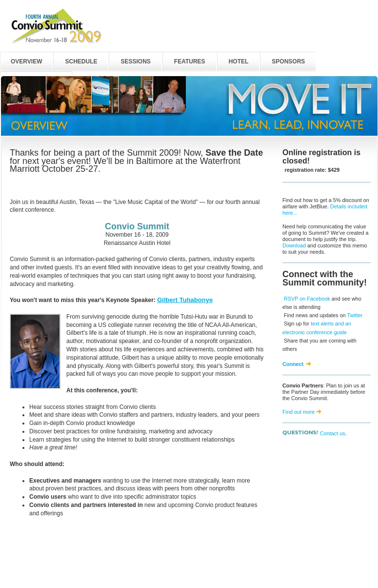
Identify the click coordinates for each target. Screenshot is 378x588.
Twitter (355, 315)
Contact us (333, 433)
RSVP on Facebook (307, 299)
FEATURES (190, 61)
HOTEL (239, 61)
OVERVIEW (26, 61)
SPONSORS (288, 61)
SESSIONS (135, 61)
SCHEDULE (81, 61)
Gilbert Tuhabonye (185, 300)
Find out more (299, 412)
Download (294, 245)
